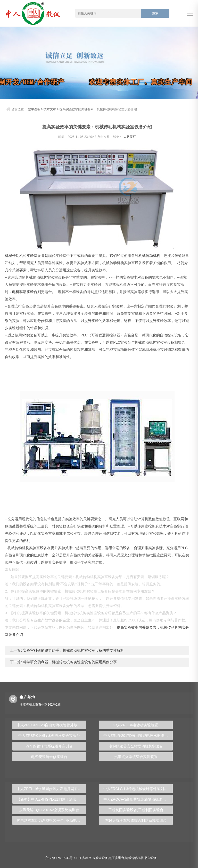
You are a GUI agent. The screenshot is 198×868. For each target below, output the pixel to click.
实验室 (32, 256)
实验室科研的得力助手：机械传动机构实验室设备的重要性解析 (73, 650)
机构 (156, 256)
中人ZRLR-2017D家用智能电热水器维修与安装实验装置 (138, 736)
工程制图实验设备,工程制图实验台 (136, 810)
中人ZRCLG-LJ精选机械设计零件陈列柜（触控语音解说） (138, 789)
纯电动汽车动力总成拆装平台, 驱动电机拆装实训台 (51, 820)
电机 (16, 292)
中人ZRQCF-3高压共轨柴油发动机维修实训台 (138, 799)
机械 (142, 256)
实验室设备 (100, 858)
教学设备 (34, 109)
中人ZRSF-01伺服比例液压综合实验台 (49, 736)
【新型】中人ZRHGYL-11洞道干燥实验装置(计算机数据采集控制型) (51, 799)
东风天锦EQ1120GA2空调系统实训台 (49, 810)
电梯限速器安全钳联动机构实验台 (136, 746)
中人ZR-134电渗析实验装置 (136, 725)
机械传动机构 (16, 256)
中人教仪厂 (128, 137)
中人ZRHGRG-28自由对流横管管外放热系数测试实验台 (51, 725)
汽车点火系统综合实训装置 (136, 757)
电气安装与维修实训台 (49, 757)
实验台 (32, 292)
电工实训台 (117, 858)
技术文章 (50, 109)
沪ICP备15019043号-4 (60, 858)
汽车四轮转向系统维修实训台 (49, 746)
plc (24, 335)
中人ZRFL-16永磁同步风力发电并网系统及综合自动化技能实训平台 (51, 789)
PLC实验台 (84, 858)
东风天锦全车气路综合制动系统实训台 (136, 820)
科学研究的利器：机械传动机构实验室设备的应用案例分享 (69, 662)
